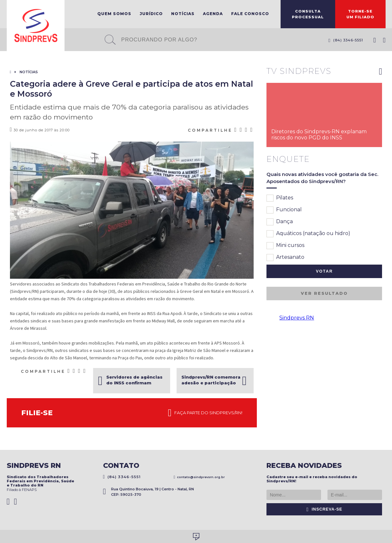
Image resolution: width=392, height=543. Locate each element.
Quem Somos (114, 14)
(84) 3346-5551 (346, 40)
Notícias (183, 14)
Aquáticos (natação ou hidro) (308, 234)
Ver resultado (324, 293)
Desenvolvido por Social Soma (196, 537)
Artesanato (285, 258)
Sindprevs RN (297, 318)
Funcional (284, 210)
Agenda (213, 14)
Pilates (280, 198)
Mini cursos (285, 246)
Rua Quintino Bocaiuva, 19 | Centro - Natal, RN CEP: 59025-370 (148, 492)
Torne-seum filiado (360, 14)
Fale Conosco (250, 14)
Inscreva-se (325, 509)
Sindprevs (36, 26)
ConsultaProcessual (308, 14)
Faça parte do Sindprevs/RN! (205, 413)
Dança (280, 222)
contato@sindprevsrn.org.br (199, 477)
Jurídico (151, 14)
